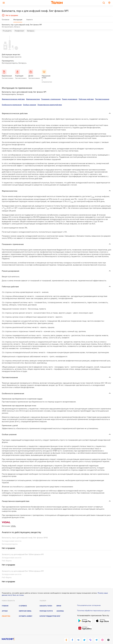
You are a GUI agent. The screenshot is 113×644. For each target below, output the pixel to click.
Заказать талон (46, 601)
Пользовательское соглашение (89, 601)
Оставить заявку (26, 612)
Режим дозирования (70, 95)
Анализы (60, 607)
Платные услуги (46, 607)
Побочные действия (86, 95)
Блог (58, 612)
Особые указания (30, 100)
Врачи (59, 601)
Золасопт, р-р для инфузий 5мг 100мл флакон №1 (23, 550)
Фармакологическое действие (13, 95)
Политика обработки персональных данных (94, 606)
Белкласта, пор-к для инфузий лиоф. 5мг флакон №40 (25, 533)
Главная (5, 601)
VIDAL (13, 522)
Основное (6, 20)
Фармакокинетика (33, 95)
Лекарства (6, 612)
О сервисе (23, 601)
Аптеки (5, 607)
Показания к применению (51, 95)
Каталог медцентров (48, 612)
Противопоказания (102, 95)
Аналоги (29, 20)
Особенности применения (12, 100)
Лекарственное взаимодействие (50, 100)
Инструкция (18, 20)
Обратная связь (25, 607)
